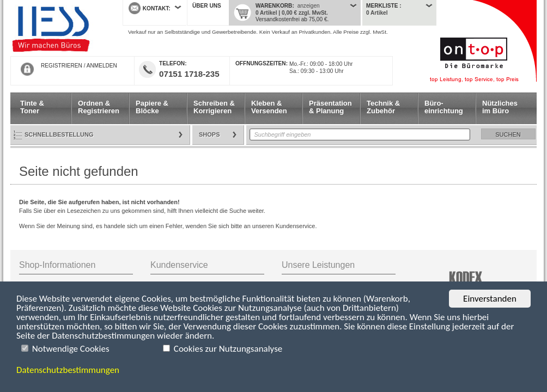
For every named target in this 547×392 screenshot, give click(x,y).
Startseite (58, 28)
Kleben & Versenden (269, 107)
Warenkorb (274, 6)
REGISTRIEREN (62, 66)
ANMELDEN (102, 66)
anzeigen (309, 6)
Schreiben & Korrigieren (214, 107)
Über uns (207, 6)
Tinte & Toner (32, 107)
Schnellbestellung (59, 134)
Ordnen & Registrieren (99, 107)
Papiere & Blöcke (152, 107)
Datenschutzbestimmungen (68, 370)
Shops (209, 134)
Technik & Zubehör (383, 107)
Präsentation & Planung (330, 107)
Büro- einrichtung (444, 107)
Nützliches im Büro (500, 107)
